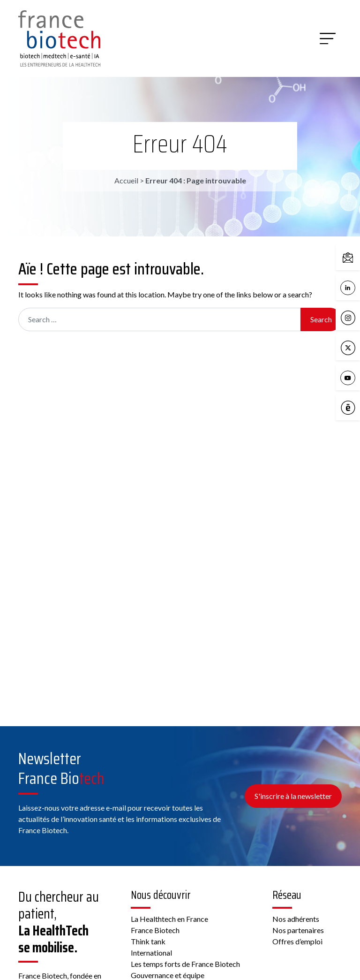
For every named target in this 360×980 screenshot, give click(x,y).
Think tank (148, 941)
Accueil (126, 180)
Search (321, 319)
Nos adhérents (296, 919)
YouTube (350, 378)
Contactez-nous (350, 258)
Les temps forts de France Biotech (185, 964)
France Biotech (155, 930)
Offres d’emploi (297, 941)
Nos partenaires (298, 930)
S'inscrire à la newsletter (293, 796)
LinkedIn (350, 288)
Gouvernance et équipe (168, 975)
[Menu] (328, 38)
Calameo (350, 408)
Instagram (350, 318)
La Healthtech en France (169, 919)
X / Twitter (350, 348)
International (151, 953)
